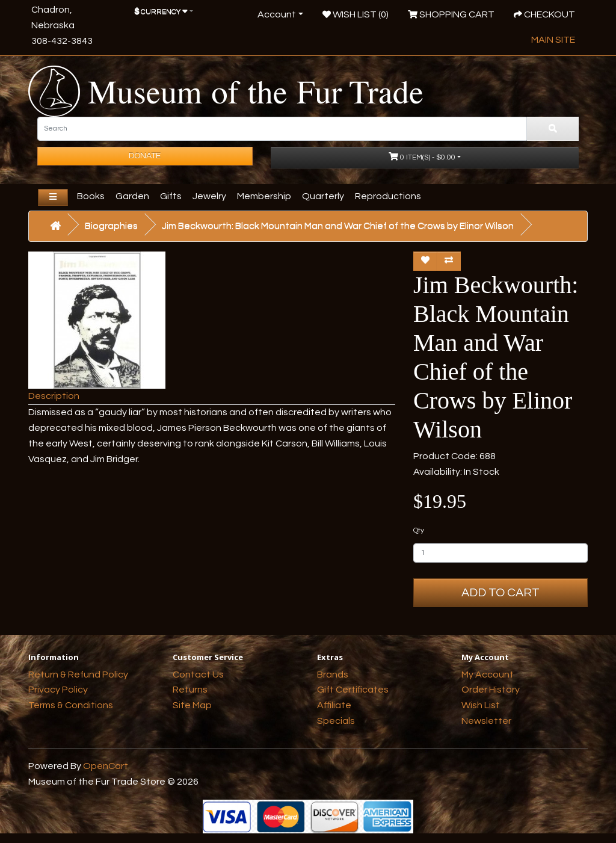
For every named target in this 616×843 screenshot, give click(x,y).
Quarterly (323, 196)
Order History (491, 690)
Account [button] (277, 14)
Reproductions (388, 196)
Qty (419, 530)
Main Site (553, 40)
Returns (190, 690)
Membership (264, 196)
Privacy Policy (58, 690)
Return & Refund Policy (78, 675)
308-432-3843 (62, 41)
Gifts (171, 196)
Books (91, 196)
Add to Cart (500, 593)
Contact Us (198, 675)
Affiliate (334, 705)
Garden (132, 196)
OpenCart (106, 766)
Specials (336, 721)
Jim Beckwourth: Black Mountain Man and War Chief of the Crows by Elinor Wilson (338, 226)
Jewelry (209, 196)
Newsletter (486, 721)
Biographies (111, 226)
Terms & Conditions (71, 705)
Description (54, 396)
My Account (488, 675)
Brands (333, 675)
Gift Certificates (353, 690)
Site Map (192, 705)
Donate (145, 156)
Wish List (481, 705)
